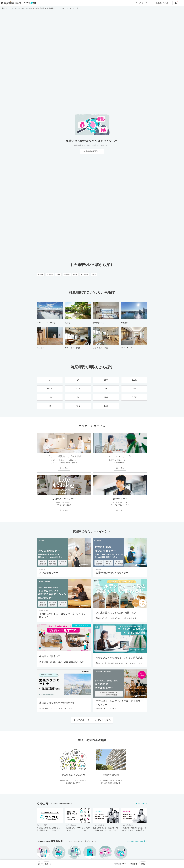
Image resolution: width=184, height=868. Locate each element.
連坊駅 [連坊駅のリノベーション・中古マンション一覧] (58, 274)
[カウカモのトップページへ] (18, 3)
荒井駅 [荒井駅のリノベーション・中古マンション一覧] (94, 274)
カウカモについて (142, 3)
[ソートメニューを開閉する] (39, 864)
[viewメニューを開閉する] (47, 864)
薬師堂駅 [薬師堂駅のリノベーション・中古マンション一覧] (67, 274)
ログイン (162, 3)
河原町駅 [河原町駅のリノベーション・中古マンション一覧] (50, 274)
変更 (143, 864)
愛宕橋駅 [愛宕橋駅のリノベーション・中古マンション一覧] (41, 274)
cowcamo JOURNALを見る (137, 841)
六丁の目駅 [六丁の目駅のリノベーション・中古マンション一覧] (85, 274)
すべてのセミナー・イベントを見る (92, 720)
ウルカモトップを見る (139, 803)
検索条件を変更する (92, 151)
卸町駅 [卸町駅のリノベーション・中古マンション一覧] (75, 274)
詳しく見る (64, 468)
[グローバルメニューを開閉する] (181, 3)
